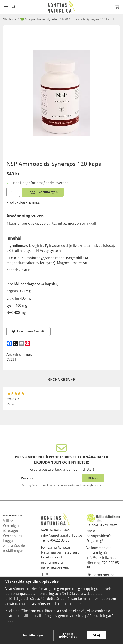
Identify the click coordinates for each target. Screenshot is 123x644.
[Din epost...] (51, 478)
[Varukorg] (117, 7)
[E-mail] (21, 343)
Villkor (8, 521)
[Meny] (6, 7)
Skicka (93, 478)
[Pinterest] (27, 343)
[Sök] (13, 7)
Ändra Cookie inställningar (14, 548)
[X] (15, 343)
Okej (96, 635)
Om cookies (13, 536)
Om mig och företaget (13, 528)
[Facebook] (9, 343)
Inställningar (33, 635)
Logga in (10, 541)
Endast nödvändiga (68, 635)
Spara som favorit (28, 331)
